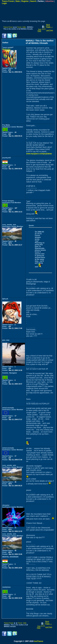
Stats (18, 1)
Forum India (21, 27)
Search (33, 1)
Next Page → (49, 26)
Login (4, 3)
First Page (39, 30)
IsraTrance (39, 641)
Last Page (49, 30)
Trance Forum (8, 1)
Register (25, 1)
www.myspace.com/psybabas (39, 154)
